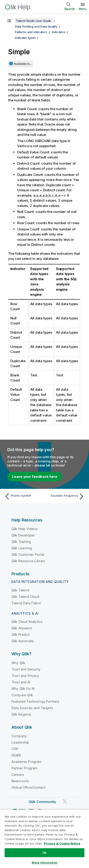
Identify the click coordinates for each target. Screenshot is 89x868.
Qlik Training (21, 542)
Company (19, 736)
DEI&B (16, 755)
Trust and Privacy (25, 676)
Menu (83, 9)
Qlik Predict (21, 635)
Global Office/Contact (28, 787)
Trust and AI (21, 682)
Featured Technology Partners (35, 701)
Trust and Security (26, 669)
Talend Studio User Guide (33, 21)
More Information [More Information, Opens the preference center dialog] (44, 862)
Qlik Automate (23, 641)
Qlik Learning (22, 548)
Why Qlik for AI (23, 689)
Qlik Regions (21, 714)
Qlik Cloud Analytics (27, 622)
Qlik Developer (23, 535)
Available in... (23, 64)
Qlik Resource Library (28, 561)
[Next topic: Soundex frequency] (65, 496)
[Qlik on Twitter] (65, 801)
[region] (44, 839)
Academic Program (27, 762)
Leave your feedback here (35, 477)
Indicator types (25, 38)
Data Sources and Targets (32, 708)
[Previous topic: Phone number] (24, 496)
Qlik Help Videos (25, 529)
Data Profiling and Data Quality (36, 26)
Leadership (20, 742)
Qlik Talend (20, 590)
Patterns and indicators (31, 32)
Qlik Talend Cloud (25, 597)
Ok (44, 853)
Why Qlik (18, 663)
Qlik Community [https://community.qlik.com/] (42, 802)
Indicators (59, 32)
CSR (15, 749)
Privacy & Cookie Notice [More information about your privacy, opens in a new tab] (62, 843)
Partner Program (24, 768)
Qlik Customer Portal (28, 554)
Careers (18, 775)
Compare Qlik (22, 695)
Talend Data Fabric (26, 603)
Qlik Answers (22, 628)
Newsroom (20, 781)
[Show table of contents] (9, 21)
